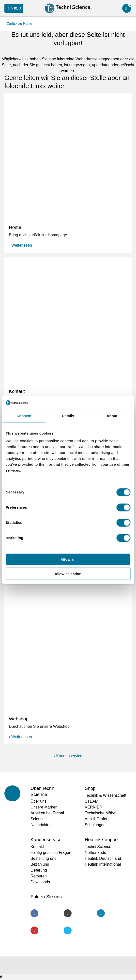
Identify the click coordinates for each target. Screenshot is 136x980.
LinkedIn (101, 913)
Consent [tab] (24, 416)
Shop (90, 788)
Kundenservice (69, 756)
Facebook (34, 913)
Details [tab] (68, 416)
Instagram (68, 913)
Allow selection (68, 574)
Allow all (68, 559)
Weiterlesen (22, 245)
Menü (13, 9)
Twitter (68, 930)
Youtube (34, 930)
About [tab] (112, 416)
